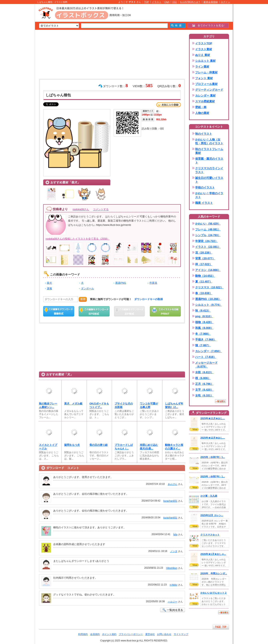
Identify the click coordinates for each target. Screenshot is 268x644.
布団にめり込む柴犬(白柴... (149, 447)
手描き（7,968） (206, 339)
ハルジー (173, 602)
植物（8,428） (204, 322)
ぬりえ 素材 (203, 55)
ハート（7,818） (206, 357)
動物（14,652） (205, 276)
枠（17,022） (204, 264)
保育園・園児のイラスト (209, 161)
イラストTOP (204, 43)
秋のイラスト (204, 134)
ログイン (225, 2)
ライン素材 (202, 67)
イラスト (157, 2)
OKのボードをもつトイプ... (99, 405)
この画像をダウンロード (59, 311)
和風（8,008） (204, 328)
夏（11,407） (204, 282)
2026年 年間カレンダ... (214, 573)
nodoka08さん (81, 209)
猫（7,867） (203, 345)
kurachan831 (170, 501)
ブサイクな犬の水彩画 (124, 405)
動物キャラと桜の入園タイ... (174, 447)
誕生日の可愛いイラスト (209, 180)
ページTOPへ (221, 627)
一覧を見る (220, 401)
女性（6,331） (204, 395)
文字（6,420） (204, 390)
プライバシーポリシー (131, 634)
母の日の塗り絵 (98, 445)
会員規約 (95, 634)
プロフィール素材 (206, 84)
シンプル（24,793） (208, 235)
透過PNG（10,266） (208, 299)
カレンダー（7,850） (208, 351)
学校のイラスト (205, 187)
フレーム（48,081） (208, 229)
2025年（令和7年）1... (213, 457)
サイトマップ (181, 634)
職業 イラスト (204, 203)
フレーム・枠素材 (206, 72)
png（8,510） (204, 316)
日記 (175, 2)
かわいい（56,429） (208, 224)
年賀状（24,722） (206, 241)
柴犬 (49, 283)
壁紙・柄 (201, 107)
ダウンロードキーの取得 (148, 299)
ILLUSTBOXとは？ (190, 2)
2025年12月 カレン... (212, 515)
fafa (175, 535)
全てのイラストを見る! (208, 25)
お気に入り (169, 105)
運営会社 (150, 634)
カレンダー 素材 (205, 96)
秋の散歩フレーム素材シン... (48, 405)
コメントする (101, 209)
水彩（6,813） (204, 372)
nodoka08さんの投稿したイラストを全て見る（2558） (78, 239)
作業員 (153, 283)
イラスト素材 (204, 49)
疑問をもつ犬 (72, 445)
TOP (146, 2)
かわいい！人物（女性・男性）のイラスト (209, 141)
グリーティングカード (209, 90)
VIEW (194, 429)
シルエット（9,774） (208, 305)
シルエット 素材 (205, 61)
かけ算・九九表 (209, 496)
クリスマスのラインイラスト (209, 170)
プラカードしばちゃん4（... (124, 447)
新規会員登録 (211, 2)
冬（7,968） (203, 334)
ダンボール (87, 288)
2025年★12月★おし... (213, 438)
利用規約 (83, 634)
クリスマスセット (210, 535)
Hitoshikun (172, 568)
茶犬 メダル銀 (73, 404)
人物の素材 (202, 113)
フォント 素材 (204, 78)
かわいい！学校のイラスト (209, 195)
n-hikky (173, 585)
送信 (83, 299)
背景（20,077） (205, 258)
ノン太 (174, 551)
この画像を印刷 (165, 311)
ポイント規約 (109, 634)
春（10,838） (204, 293)
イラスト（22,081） (208, 247)
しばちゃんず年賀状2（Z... (174, 405)
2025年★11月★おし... (213, 418)
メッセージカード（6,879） (206, 365)
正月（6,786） (204, 384)
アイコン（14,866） (208, 270)
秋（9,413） (203, 311)
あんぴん (173, 484)
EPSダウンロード (94, 311)
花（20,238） (204, 253)
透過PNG (121, 283)
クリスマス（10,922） (209, 287)
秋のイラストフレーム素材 (209, 151)
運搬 (49, 288)
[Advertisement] (16, 66)
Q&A (167, 2)
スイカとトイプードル (48, 447)
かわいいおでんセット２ (214, 593)
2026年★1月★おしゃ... (213, 554)
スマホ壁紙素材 (205, 101)
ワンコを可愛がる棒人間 (149, 405)
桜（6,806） (203, 378)
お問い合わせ (164, 634)
